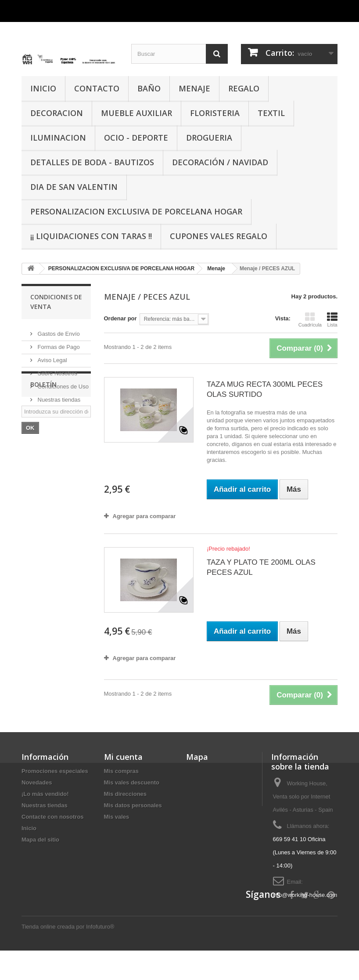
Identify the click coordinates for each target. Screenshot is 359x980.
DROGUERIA (209, 138)
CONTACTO (97, 88)
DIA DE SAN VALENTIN (74, 187)
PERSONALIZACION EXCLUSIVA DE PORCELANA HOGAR (136, 211)
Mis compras (121, 771)
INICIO (43, 88)
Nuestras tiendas (58, 396)
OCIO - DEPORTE (136, 138)
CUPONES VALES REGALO (219, 236)
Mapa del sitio (40, 840)
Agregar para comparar (144, 516)
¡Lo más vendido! (45, 794)
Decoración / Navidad (220, 162)
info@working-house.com (305, 895)
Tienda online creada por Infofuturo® (68, 956)
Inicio (29, 828)
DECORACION (57, 113)
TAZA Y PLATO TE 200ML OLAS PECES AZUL (261, 567)
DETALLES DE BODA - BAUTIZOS (92, 162)
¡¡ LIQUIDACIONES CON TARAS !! (91, 236)
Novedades (37, 782)
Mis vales (117, 817)
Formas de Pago (58, 343)
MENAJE (194, 88)
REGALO (244, 88)
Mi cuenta (123, 757)
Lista (332, 319)
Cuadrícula (310, 319)
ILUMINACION (58, 138)
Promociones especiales (55, 771)
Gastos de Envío (58, 330)
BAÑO (149, 88)
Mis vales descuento (132, 782)
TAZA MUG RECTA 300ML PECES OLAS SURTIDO (265, 389)
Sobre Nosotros (57, 370)
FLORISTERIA (215, 113)
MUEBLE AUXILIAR (136, 113)
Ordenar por (120, 318)
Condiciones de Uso (62, 383)
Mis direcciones (126, 794)
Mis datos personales (133, 805)
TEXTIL (271, 113)
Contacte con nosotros (53, 817)
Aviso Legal (52, 357)
